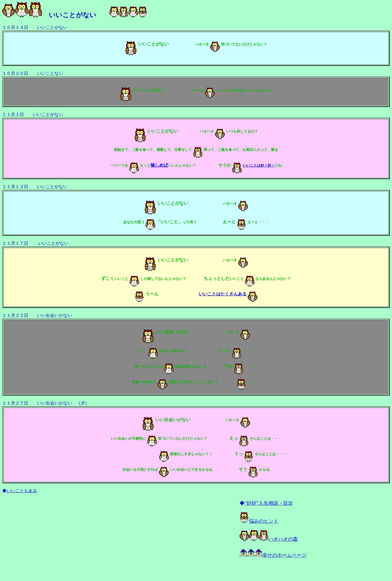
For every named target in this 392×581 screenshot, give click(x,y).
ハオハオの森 (269, 539)
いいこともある (22, 491)
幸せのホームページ (273, 555)
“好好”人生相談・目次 (269, 503)
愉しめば (159, 165)
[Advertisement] (63, 538)
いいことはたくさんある (223, 294)
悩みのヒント (259, 521)
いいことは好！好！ (259, 165)
